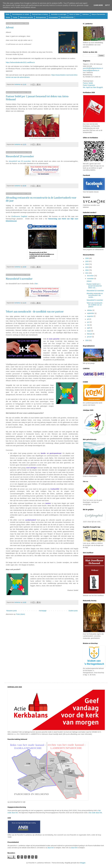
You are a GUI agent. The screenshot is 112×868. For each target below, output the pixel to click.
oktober (90, 310)
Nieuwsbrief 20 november (20, 156)
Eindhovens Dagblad (19, 216)
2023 (87, 267)
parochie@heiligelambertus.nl (93, 68)
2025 (87, 261)
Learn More (98, 5)
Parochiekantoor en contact (21, 14)
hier (36, 284)
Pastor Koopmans (89, 85)
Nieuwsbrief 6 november (19, 279)
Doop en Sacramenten (98, 14)
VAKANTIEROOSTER (67, 17)
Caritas (15, 17)
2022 (87, 270)
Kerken (8, 17)
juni (88, 322)
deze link (51, 848)
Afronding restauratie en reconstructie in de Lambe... (95, 295)
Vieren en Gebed (74, 14)
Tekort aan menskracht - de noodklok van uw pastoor (35, 312)
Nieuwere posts (12, 611)
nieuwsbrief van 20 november (20, 161)
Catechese (86, 14)
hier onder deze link (95, 813)
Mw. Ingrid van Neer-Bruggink (93, 87)
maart (89, 331)
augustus (90, 316)
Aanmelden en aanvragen (59, 14)
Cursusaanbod (53, 17)
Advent (10, 28)
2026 (87, 258)
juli (88, 319)
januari (89, 337)
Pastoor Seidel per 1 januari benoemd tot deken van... (94, 286)
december (91, 276)
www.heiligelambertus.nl (91, 70)
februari (90, 334)
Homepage (43, 611)
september (91, 313)
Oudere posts (73, 611)
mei (88, 325)
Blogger (83, 863)
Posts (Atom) (21, 614)
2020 (87, 340)
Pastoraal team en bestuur (40, 14)
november (91, 279)
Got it (107, 5)
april (89, 328)
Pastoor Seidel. (88, 83)
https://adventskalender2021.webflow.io (20, 62)
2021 (87, 273)
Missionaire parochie (27, 17)
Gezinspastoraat (41, 17)
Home (7, 14)
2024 (87, 264)
